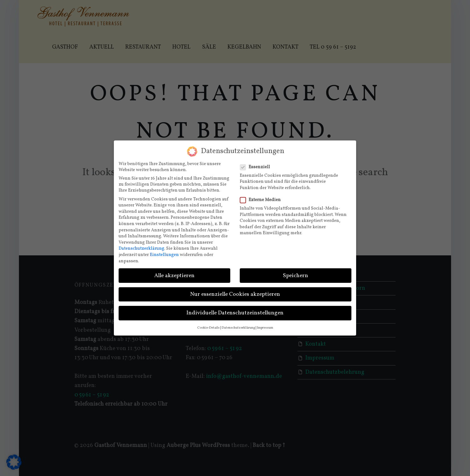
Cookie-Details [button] (208, 325)
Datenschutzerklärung (141, 245)
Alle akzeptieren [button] (174, 272)
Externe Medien (262, 197)
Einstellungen (164, 252)
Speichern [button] (296, 272)
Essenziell (257, 164)
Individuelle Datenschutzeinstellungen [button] (235, 310)
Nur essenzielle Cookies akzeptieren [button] (235, 291)
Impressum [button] (265, 325)
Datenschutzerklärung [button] (238, 325)
